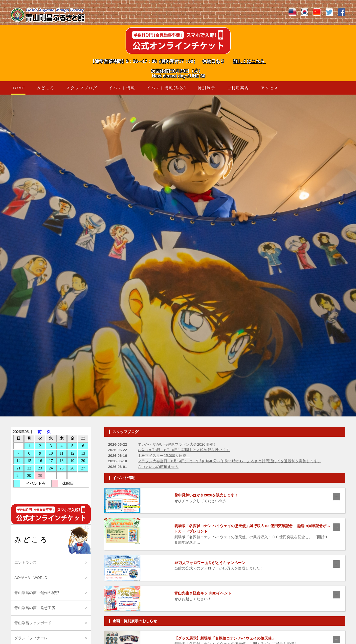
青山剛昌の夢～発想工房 (35, 608)
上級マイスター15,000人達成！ (164, 455)
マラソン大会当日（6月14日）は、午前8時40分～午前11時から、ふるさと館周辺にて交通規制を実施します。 (229, 461)
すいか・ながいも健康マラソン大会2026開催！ (177, 444)
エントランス (25, 562)
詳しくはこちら (250, 61)
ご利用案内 (238, 88)
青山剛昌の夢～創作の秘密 (37, 593)
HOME (18, 88)
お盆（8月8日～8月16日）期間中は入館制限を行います (184, 450)
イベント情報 (122, 88)
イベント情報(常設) (167, 88)
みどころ (46, 88)
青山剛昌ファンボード (33, 623)
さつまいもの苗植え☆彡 (158, 467)
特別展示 (207, 88)
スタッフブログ (82, 88)
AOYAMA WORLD (31, 578)
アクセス (270, 88)
